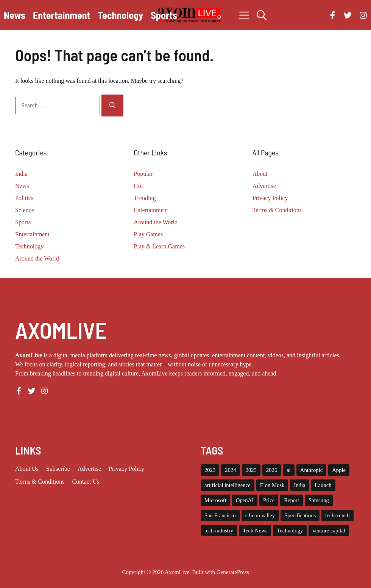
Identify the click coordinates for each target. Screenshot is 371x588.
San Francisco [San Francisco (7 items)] (220, 515)
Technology (120, 15)
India (21, 174)
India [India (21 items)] (299, 485)
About (260, 174)
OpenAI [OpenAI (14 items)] (245, 500)
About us (27, 469)
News (15, 15)
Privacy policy (126, 469)
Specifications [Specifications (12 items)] (300, 515)
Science (25, 210)
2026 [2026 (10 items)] (272, 470)
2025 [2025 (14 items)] (251, 470)
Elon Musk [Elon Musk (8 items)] (272, 485)
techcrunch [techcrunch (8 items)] (337, 515)
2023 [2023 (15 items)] (210, 470)
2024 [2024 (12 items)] (230, 470)
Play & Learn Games (159, 246)
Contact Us (86, 482)
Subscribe (58, 469)
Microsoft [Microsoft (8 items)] (215, 500)
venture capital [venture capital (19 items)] (329, 531)
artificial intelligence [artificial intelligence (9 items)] (228, 485)
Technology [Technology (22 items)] (290, 531)
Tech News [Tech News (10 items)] (255, 531)
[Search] (112, 105)
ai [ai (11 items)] (289, 470)
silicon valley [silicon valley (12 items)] (260, 515)
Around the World (37, 258)
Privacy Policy (270, 198)
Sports (164, 15)
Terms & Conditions (277, 210)
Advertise (264, 186)
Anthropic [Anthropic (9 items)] (311, 470)
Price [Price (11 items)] (269, 500)
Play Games (148, 234)
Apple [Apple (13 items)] (339, 470)
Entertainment (62, 15)
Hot (138, 186)
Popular (143, 174)
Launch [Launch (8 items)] (323, 485)
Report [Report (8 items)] (291, 500)
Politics (24, 198)
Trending (145, 198)
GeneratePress (233, 572)
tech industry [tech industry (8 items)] (219, 531)
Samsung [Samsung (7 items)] (319, 500)
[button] (262, 15)
